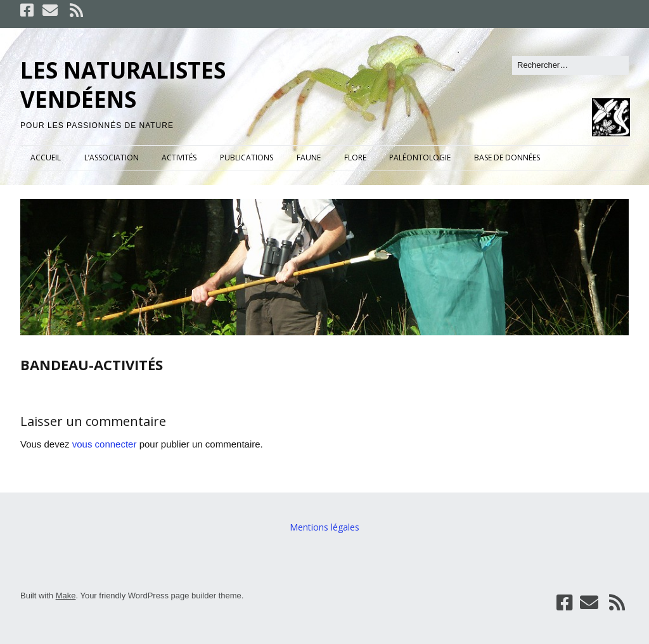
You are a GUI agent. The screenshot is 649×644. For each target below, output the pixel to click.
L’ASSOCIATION (112, 158)
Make (66, 596)
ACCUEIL (46, 158)
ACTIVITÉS (179, 158)
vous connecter (105, 444)
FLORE (355, 158)
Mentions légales (324, 527)
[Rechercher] (570, 65)
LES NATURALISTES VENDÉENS (123, 85)
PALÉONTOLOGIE (420, 158)
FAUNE (309, 158)
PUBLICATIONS (247, 158)
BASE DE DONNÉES (507, 158)
